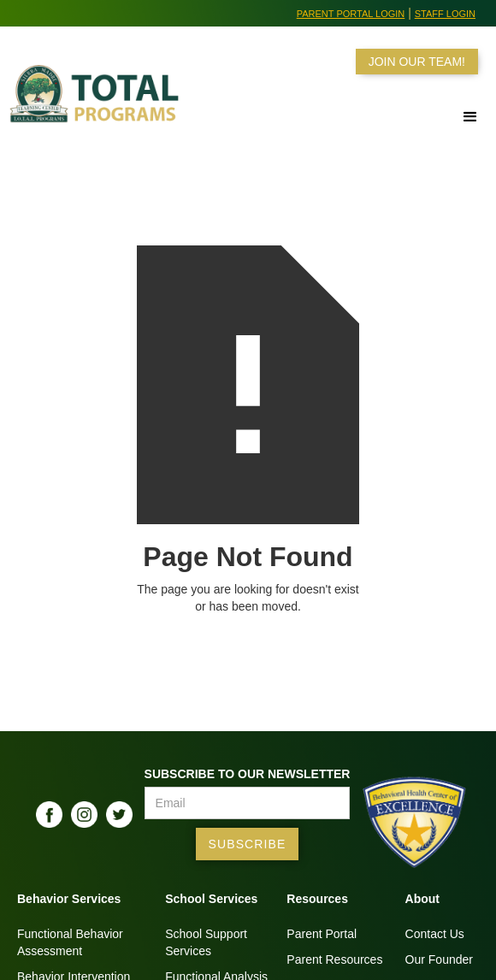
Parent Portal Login (351, 14)
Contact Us (435, 934)
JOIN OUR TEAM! (417, 62)
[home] (94, 104)
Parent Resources (334, 959)
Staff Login (445, 14)
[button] (470, 117)
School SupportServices (206, 942)
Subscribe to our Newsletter (248, 774)
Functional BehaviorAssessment (70, 942)
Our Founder (439, 959)
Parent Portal (322, 934)
